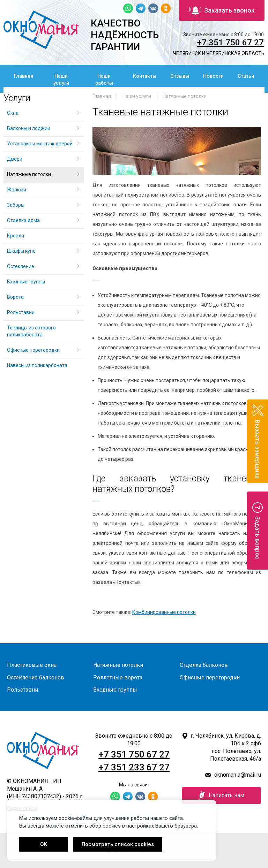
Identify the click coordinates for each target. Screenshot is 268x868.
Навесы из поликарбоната (37, 365)
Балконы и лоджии (29, 128)
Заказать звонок (222, 10)
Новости (213, 76)
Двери (15, 159)
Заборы (16, 205)
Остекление (21, 266)
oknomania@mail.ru (238, 775)
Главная (24, 76)
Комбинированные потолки (164, 612)
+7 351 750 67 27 (230, 43)
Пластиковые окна (32, 665)
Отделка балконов (204, 665)
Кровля (16, 236)
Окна (13, 113)
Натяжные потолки (185, 96)
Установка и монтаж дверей (40, 144)
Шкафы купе (21, 251)
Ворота (15, 297)
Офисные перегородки (33, 350)
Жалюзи (17, 190)
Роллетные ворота (118, 677)
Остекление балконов (36, 677)
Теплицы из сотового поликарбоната (31, 331)
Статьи (246, 76)
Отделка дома (23, 220)
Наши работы (104, 79)
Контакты (145, 76)
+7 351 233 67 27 (134, 767)
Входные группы (26, 282)
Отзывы (180, 76)
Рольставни (21, 312)
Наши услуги (61, 79)
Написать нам (221, 795)
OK (44, 844)
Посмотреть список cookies (118, 844)
